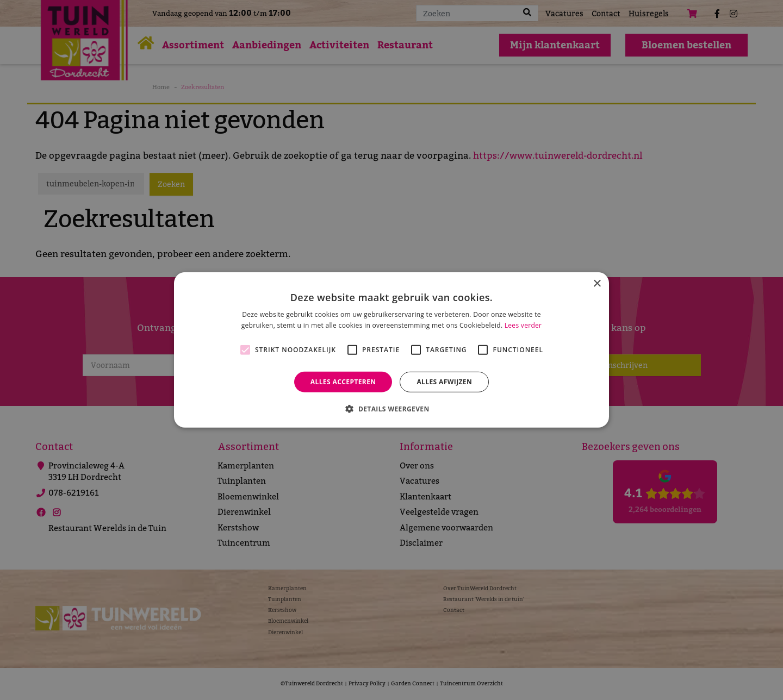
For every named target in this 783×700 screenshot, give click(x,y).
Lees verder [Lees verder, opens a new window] (523, 325)
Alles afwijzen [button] (444, 382)
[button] (391, 409)
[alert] (391, 350)
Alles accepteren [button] (343, 382)
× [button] (597, 284)
